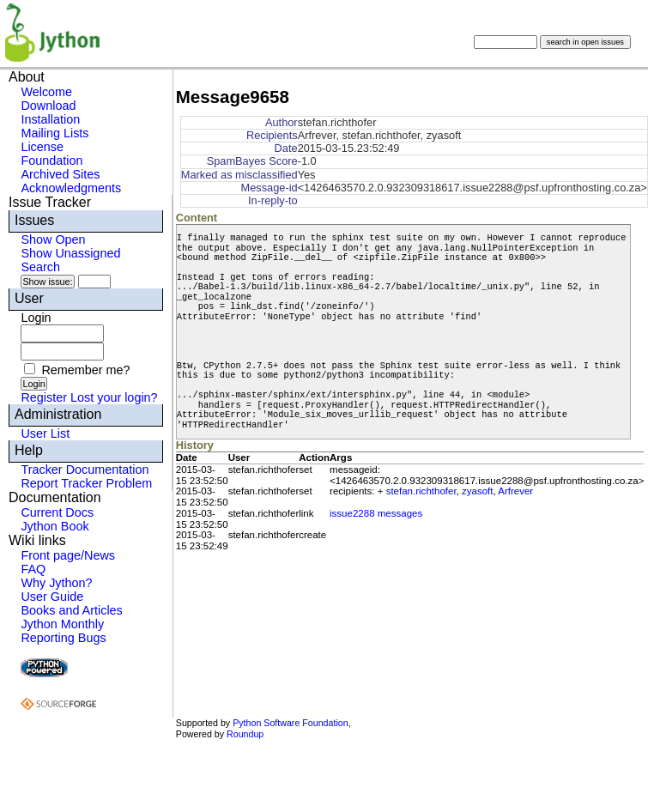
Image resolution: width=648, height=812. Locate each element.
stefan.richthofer (421, 491)
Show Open (53, 239)
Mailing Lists (55, 133)
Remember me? (85, 370)
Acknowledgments (71, 188)
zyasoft (477, 491)
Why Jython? (56, 583)
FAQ (33, 569)
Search (40, 267)
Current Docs (57, 512)
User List (45, 433)
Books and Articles (71, 610)
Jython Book (55, 526)
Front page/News (68, 555)
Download (48, 106)
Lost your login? (114, 397)
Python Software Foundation (290, 723)
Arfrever (515, 491)
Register (44, 397)
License (42, 147)
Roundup (245, 734)
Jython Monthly (62, 624)
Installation (50, 119)
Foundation (51, 161)
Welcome (46, 92)
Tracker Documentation (85, 470)
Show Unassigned (70, 253)
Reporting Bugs (63, 638)
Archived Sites (60, 174)
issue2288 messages (376, 513)
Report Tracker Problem (86, 483)
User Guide (52, 597)
